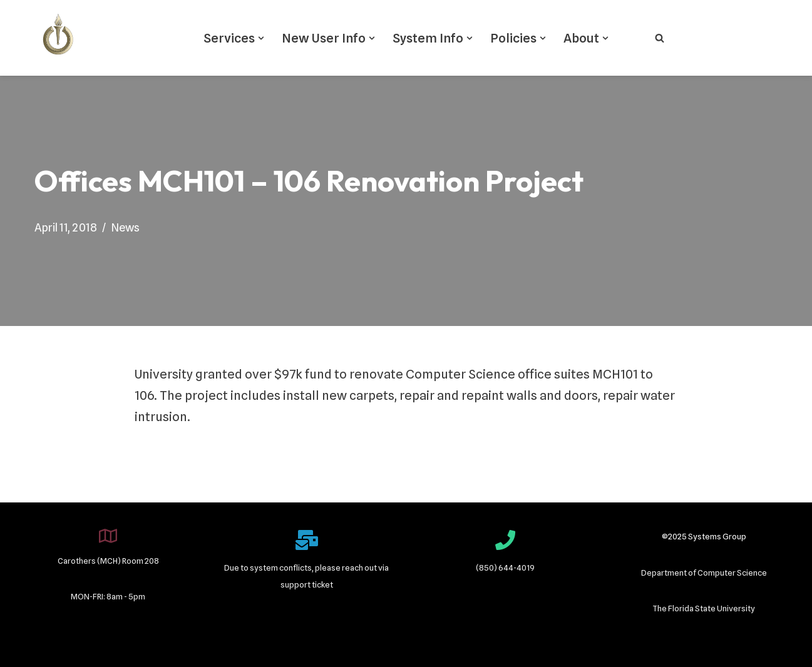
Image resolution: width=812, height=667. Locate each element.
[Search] (660, 38)
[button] (261, 38)
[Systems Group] (58, 38)
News (125, 227)
